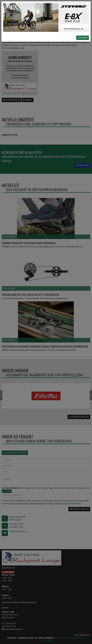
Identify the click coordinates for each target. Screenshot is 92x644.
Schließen (83, 38)
